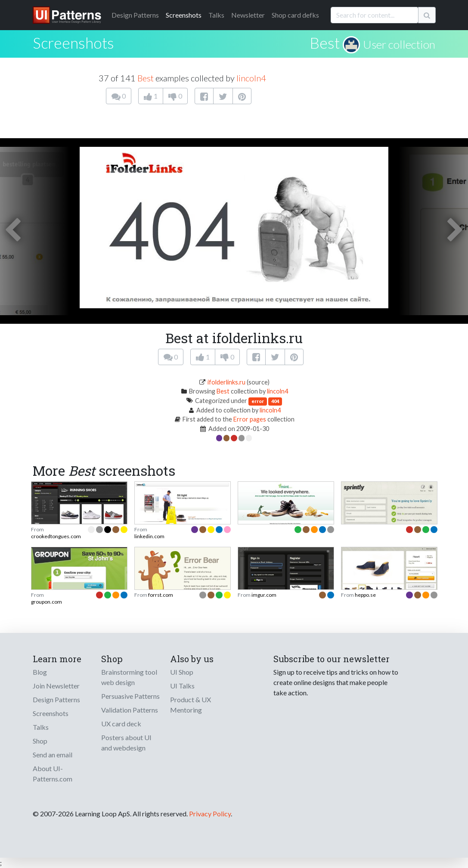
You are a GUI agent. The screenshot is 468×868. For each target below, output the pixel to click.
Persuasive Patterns (130, 696)
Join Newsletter (56, 686)
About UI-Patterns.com (53, 773)
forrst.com (161, 595)
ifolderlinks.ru (226, 382)
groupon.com (46, 602)
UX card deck (121, 724)
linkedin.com (149, 536)
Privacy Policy (210, 814)
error (258, 401)
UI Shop (182, 672)
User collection (399, 44)
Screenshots (184, 15)
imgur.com (264, 595)
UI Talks (182, 686)
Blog (40, 672)
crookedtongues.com (56, 536)
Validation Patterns (130, 710)
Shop (40, 741)
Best (325, 43)
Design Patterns (56, 699)
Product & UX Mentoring (191, 705)
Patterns (135, 15)
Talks (216, 15)
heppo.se (365, 595)
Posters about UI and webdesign (126, 742)
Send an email (53, 755)
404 (275, 401)
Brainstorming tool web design (129, 677)
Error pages (250, 419)
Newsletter (248, 15)
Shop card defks (295, 15)
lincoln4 (251, 78)
